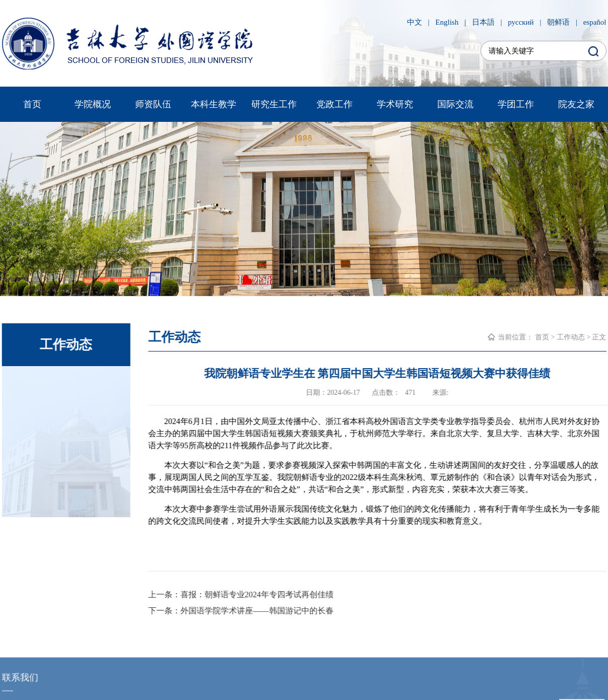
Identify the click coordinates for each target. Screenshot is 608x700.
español (595, 22)
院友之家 (576, 104)
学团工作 (516, 104)
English (447, 22)
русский (521, 22)
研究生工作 (274, 104)
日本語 (483, 22)
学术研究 (395, 104)
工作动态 (571, 337)
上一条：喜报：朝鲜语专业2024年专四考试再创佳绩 (241, 594)
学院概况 (93, 104)
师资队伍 (153, 104)
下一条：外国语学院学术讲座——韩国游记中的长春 (241, 611)
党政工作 (334, 104)
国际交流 (455, 104)
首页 (32, 104)
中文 (415, 22)
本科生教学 (214, 104)
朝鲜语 (558, 22)
